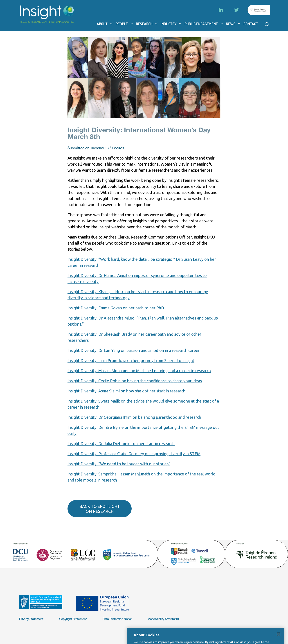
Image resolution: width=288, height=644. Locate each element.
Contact (251, 24)
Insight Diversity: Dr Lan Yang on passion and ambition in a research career (134, 350)
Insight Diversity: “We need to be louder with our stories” (119, 464)
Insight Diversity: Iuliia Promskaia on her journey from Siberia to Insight (131, 360)
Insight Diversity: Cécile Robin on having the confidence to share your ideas (135, 381)
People (122, 24)
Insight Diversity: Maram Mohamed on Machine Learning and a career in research (139, 371)
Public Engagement (201, 24)
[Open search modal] (267, 24)
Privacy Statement (31, 619)
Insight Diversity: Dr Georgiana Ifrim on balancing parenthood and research (134, 417)
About (102, 24)
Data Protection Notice (117, 619)
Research (144, 24)
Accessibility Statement (163, 619)
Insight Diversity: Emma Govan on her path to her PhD (116, 308)
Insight (74, 275)
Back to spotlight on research (100, 509)
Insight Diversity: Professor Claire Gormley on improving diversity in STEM (134, 454)
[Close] (279, 642)
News (231, 24)
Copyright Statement (73, 619)
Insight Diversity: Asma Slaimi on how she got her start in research (126, 391)
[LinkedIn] (221, 10)
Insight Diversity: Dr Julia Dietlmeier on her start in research (121, 444)
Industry (169, 24)
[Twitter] (236, 10)
